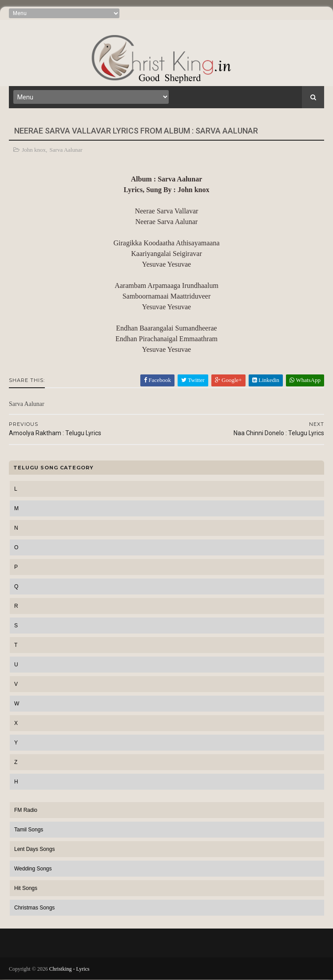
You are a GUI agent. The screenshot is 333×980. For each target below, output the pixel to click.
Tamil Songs (29, 830)
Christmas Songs (34, 908)
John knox (34, 150)
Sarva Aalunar (66, 150)
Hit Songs (26, 888)
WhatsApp (305, 380)
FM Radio (26, 810)
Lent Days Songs (34, 849)
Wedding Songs (33, 869)
